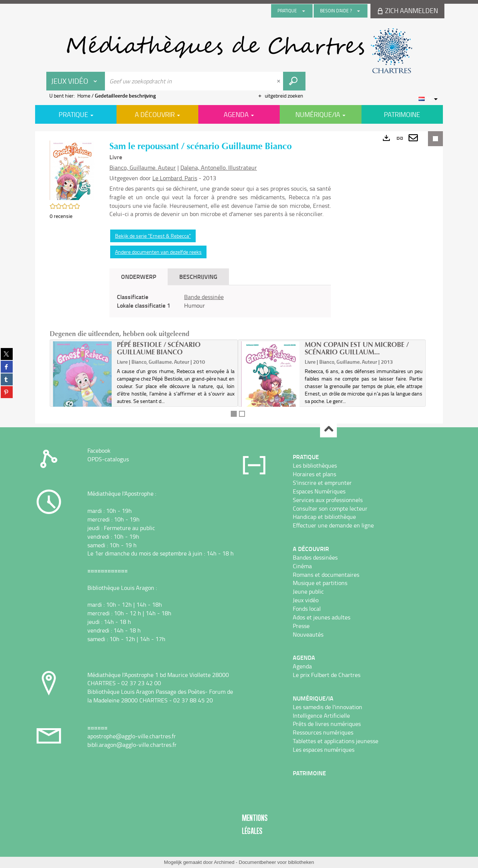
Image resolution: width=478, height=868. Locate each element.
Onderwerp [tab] (139, 276)
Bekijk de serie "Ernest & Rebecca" (153, 236)
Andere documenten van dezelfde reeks (158, 252)
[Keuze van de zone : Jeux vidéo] (76, 81)
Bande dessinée (204, 297)
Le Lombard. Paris (175, 178)
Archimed (224, 862)
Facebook (99, 450)
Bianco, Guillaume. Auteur (143, 167)
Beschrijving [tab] (198, 276)
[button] (72, 170)
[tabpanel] (220, 301)
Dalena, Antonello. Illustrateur (219, 167)
